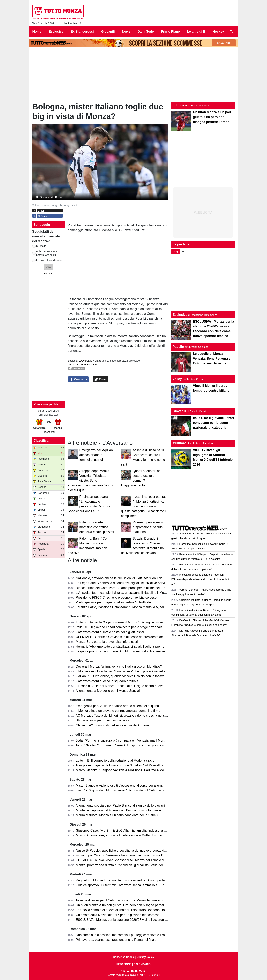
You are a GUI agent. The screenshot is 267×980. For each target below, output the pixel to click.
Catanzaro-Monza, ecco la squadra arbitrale (107, 681)
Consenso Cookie (124, 957)
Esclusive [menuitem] (56, 31)
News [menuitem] (126, 31)
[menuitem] (231, 32)
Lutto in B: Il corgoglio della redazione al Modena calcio (115, 761)
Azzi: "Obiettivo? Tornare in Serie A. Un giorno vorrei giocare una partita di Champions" (137, 745)
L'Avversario (85, 361)
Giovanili (179, 411)
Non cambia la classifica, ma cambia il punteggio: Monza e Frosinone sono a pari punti (137, 935)
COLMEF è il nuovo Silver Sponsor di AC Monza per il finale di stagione (127, 860)
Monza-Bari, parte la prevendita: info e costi (107, 642)
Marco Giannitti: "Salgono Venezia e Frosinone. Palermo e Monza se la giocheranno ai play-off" (144, 770)
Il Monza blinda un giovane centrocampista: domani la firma (118, 711)
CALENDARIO (142, 964)
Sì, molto (41, 246)
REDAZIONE (124, 964)
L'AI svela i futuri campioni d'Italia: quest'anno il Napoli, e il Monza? (123, 593)
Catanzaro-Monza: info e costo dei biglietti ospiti (110, 632)
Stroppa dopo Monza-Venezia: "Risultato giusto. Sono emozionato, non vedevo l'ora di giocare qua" (90, 481)
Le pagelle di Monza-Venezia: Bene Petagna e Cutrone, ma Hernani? (212, 358)
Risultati (49, 273)
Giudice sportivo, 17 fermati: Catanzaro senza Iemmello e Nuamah (123, 885)
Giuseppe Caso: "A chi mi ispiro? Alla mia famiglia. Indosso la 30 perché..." (129, 830)
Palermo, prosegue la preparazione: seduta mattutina (148, 527)
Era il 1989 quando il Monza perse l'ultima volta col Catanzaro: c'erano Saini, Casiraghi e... (140, 790)
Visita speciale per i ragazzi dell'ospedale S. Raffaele (113, 602)
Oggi (176, 252)
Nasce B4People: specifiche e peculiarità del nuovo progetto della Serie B (128, 851)
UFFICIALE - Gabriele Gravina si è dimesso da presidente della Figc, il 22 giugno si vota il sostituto (146, 637)
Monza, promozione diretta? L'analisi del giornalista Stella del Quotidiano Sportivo (134, 865)
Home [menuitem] (37, 31)
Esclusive (180, 315)
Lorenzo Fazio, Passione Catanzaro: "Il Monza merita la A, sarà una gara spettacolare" (137, 607)
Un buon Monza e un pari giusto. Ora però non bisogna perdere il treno (126, 905)
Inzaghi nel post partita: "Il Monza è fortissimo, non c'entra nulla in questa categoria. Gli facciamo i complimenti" (143, 506)
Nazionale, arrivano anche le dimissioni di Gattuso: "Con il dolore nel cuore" (129, 578)
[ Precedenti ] (48, 432)
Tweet (101, 379)
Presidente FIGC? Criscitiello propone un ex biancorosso (116, 597)
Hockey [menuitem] (218, 31)
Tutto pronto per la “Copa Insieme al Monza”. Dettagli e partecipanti (124, 622)
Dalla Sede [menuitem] (146, 31)
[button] (49, 267)
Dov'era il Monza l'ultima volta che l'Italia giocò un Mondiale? (119, 667)
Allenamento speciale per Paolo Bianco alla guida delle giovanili (121, 806)
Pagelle (178, 347)
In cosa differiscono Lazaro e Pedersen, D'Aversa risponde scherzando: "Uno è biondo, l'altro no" (201, 579)
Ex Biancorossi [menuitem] (82, 31)
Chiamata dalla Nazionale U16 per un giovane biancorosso (118, 915)
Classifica (41, 441)
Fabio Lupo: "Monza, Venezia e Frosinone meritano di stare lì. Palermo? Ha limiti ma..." (138, 855)
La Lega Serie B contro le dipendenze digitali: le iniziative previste (122, 583)
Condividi (78, 379)
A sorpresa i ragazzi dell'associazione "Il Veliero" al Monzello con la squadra (129, 765)
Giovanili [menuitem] (108, 31)
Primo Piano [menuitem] (170, 31)
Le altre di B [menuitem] (196, 31)
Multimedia (181, 443)
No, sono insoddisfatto (49, 260)
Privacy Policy (145, 957)
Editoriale (180, 105)
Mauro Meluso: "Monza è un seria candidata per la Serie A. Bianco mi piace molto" (134, 815)
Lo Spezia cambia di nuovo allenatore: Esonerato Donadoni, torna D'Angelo (130, 910)
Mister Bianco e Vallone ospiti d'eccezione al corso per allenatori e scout (127, 785)
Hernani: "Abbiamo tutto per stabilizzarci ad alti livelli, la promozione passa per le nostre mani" (143, 646)
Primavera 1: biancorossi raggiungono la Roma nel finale (116, 940)
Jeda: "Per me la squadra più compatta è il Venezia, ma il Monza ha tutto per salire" (135, 740)
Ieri (183, 252)
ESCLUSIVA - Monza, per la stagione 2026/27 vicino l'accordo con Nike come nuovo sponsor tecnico (147, 920)
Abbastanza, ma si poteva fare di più (47, 253)
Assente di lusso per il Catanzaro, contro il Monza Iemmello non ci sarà (126, 900)
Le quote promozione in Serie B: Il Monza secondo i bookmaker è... (124, 651)
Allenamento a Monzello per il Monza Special (108, 691)
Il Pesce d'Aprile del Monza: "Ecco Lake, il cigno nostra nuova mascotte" (127, 686)
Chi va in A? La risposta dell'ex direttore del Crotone (113, 725)
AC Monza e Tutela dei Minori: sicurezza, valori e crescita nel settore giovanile (131, 716)
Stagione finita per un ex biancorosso (102, 720)
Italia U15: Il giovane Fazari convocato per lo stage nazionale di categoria (128, 627)
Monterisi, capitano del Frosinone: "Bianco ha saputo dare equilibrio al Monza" (131, 810)
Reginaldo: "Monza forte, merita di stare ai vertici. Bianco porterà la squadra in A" (133, 880)
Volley (177, 379)
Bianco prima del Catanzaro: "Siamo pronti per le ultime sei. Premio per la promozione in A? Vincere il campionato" (157, 588)
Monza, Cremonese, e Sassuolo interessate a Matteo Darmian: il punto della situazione (138, 835)
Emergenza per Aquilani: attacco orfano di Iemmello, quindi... (97, 455)
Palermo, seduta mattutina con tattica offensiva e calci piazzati (97, 527)
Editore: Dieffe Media (133, 971)
